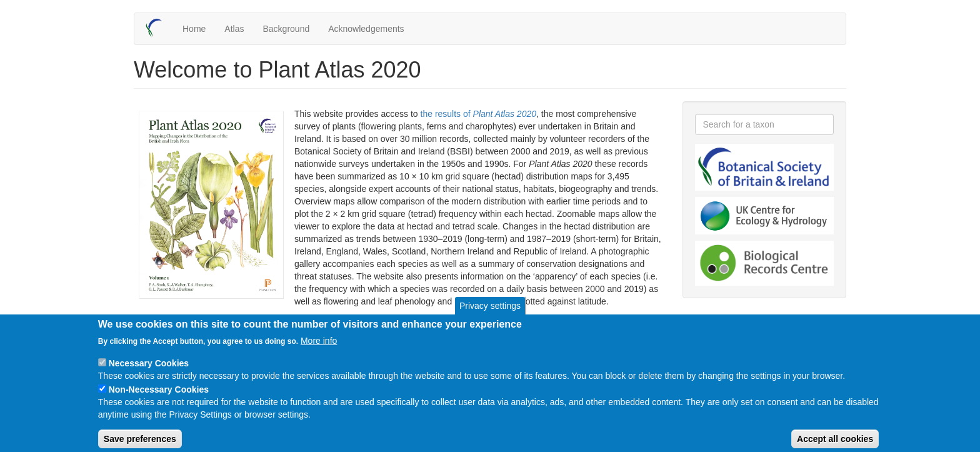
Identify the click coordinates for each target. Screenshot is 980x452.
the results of (479, 114)
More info (319, 351)
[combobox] (765, 124)
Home (194, 29)
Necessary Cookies (149, 373)
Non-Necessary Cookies (159, 399)
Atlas (234, 29)
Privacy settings (490, 315)
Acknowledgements (366, 29)
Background (286, 29)
